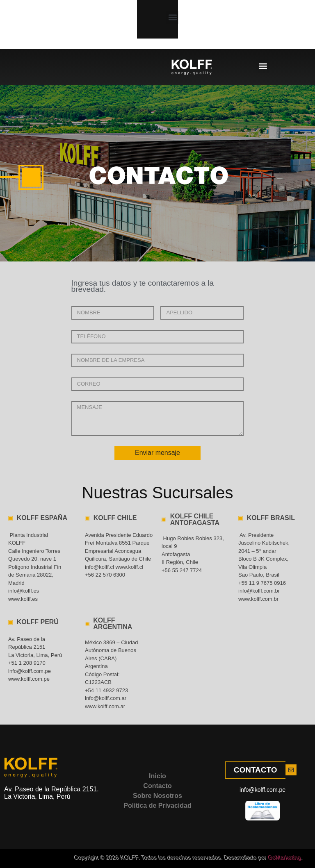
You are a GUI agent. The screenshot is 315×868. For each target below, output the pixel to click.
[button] (63, 22)
